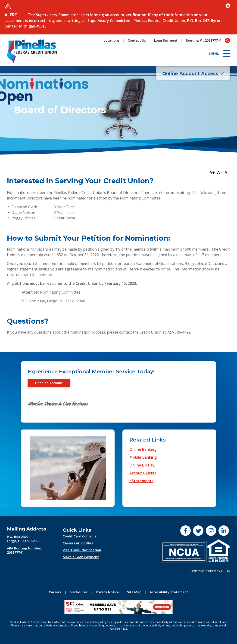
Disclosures (78, 592)
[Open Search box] (228, 40)
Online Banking (143, 449)
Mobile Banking (143, 457)
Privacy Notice (107, 592)
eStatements (141, 481)
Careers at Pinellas (78, 543)
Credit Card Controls (79, 536)
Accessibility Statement (169, 592)
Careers (55, 592)
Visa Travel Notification (82, 550)
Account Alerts (143, 473)
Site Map (134, 592)
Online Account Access (193, 74)
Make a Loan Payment (81, 557)
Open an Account (49, 383)
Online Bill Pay (142, 465)
